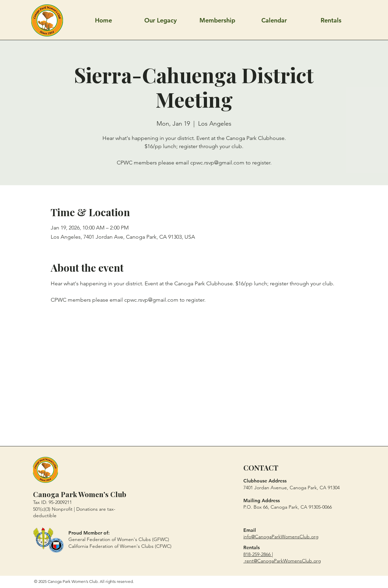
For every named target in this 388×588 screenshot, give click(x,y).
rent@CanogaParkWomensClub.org (283, 561)
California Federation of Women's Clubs (111, 546)
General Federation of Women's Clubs (110, 539)
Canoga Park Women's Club (80, 494)
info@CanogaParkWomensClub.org (281, 537)
